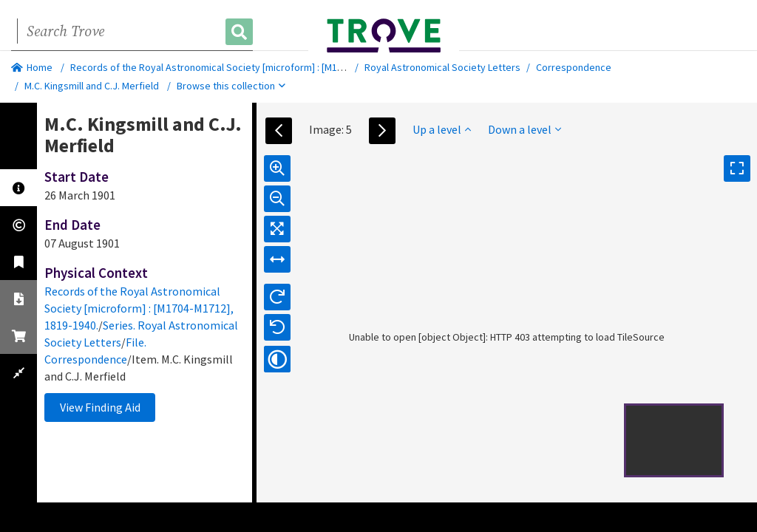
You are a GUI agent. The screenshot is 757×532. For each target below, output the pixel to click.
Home (32, 67)
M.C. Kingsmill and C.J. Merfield (92, 86)
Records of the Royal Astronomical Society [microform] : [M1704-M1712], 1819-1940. (254, 67)
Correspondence (574, 67)
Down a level (525, 129)
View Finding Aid (100, 407)
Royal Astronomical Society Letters (442, 67)
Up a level (442, 129)
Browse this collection (231, 86)
